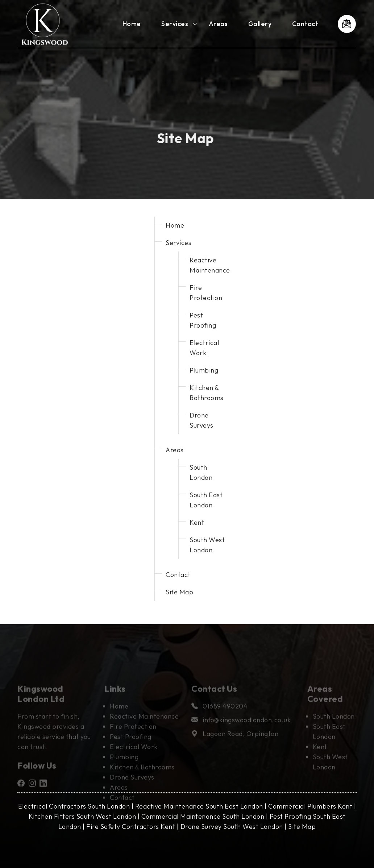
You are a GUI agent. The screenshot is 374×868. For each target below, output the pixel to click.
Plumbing (204, 370)
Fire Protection (133, 734)
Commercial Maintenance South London (203, 816)
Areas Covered (325, 701)
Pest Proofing (131, 744)
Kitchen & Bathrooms (142, 775)
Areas (218, 24)
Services (175, 24)
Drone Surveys (132, 785)
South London (334, 724)
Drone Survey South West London (232, 827)
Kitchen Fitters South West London (82, 816)
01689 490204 (219, 714)
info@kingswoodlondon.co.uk (241, 728)
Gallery (260, 24)
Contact (305, 24)
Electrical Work (134, 754)
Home (132, 24)
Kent (197, 522)
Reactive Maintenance (144, 724)
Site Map (179, 592)
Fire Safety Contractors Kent (131, 827)
